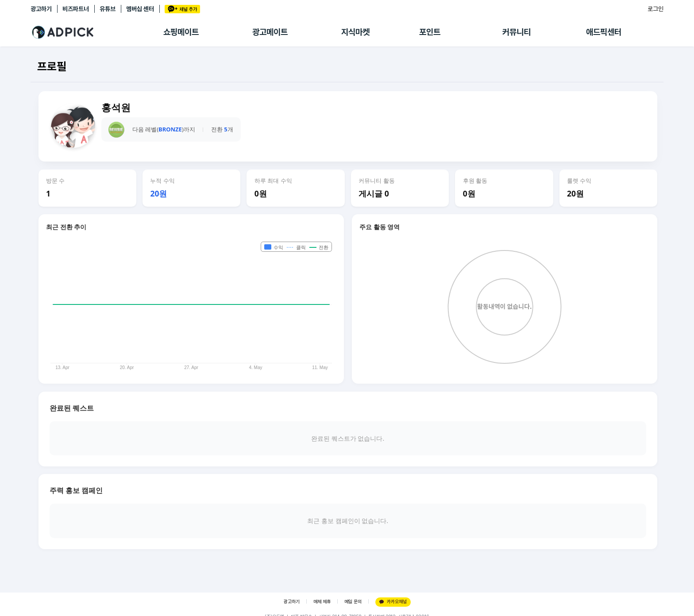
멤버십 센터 (140, 9)
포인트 (430, 32)
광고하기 (41, 9)
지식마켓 (355, 32)
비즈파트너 (76, 9)
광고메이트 (270, 32)
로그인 (655, 9)
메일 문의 (353, 602)
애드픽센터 (604, 32)
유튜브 (108, 9)
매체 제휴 (322, 602)
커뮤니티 (517, 32)
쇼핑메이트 (181, 32)
